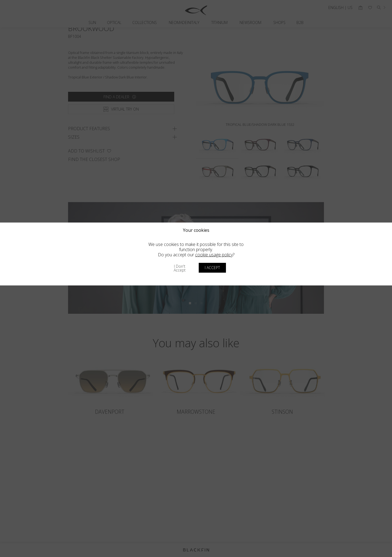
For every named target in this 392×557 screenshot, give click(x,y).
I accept (212, 268)
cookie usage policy (214, 255)
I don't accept (180, 268)
